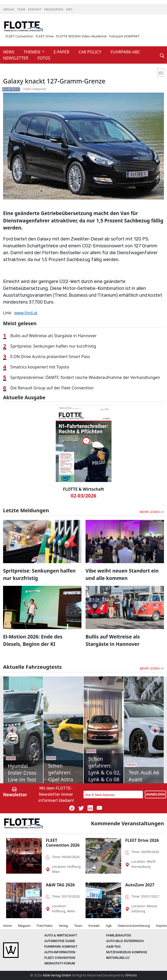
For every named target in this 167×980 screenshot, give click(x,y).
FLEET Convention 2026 (63, 843)
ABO (69, 10)
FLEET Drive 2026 (142, 840)
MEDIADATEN (54, 10)
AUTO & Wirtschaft (61, 935)
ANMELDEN (156, 794)
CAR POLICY (90, 52)
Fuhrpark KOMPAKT (124, 36)
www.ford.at (26, 313)
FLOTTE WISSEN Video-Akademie (81, 36)
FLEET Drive (45, 36)
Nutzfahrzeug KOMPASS (127, 952)
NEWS (9, 52)
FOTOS (44, 58)
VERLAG (9, 10)
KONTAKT (35, 10)
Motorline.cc (118, 958)
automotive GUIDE (60, 941)
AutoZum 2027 (140, 885)
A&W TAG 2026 (60, 885)
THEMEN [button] (32, 52)
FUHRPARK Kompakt (61, 947)
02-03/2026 (84, 496)
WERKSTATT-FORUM (60, 963)
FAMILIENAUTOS (119, 935)
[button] (12, 730)
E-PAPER (62, 52)
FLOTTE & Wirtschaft (83, 489)
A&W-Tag (113, 947)
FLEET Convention (19, 36)
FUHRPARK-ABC (125, 52)
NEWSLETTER (16, 58)
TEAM (22, 10)
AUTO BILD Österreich (125, 941)
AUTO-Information (60, 952)
